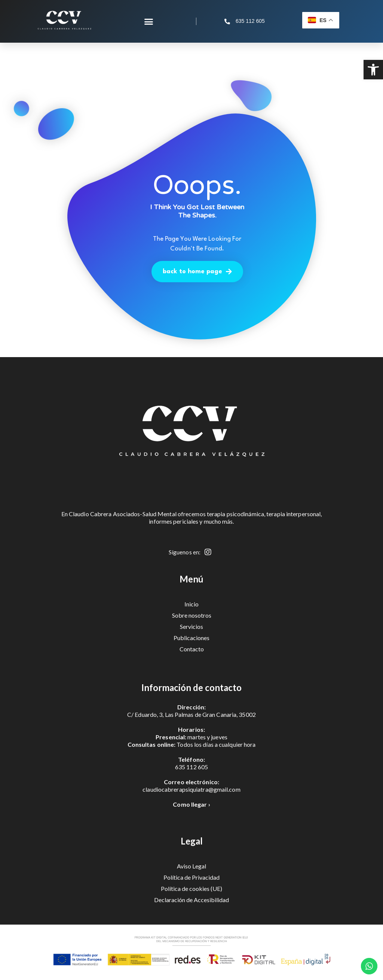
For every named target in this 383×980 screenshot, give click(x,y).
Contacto (192, 649)
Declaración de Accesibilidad (191, 900)
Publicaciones (191, 638)
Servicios (191, 626)
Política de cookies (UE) (191, 888)
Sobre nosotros (192, 615)
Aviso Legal (191, 866)
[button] (373, 70)
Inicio (191, 604)
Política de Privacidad (191, 877)
